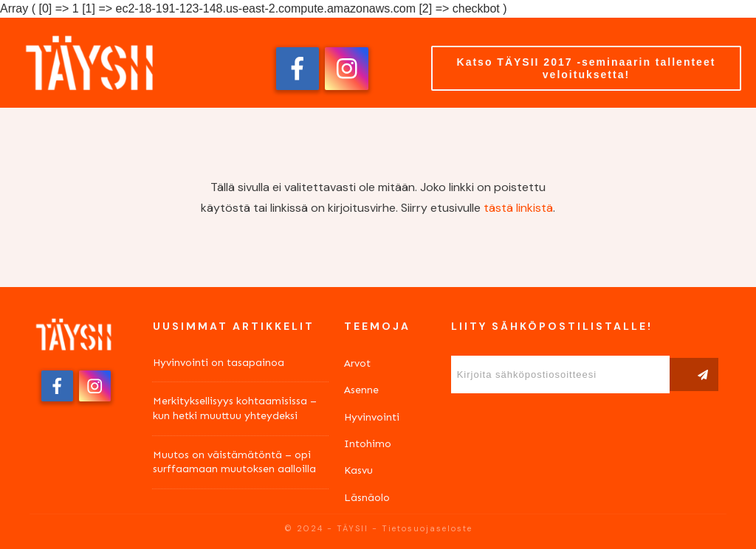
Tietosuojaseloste (427, 528)
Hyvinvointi (372, 417)
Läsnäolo (367, 498)
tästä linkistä (518, 208)
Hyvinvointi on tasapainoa (219, 363)
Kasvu (358, 470)
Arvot (357, 363)
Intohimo (368, 444)
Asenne (361, 390)
